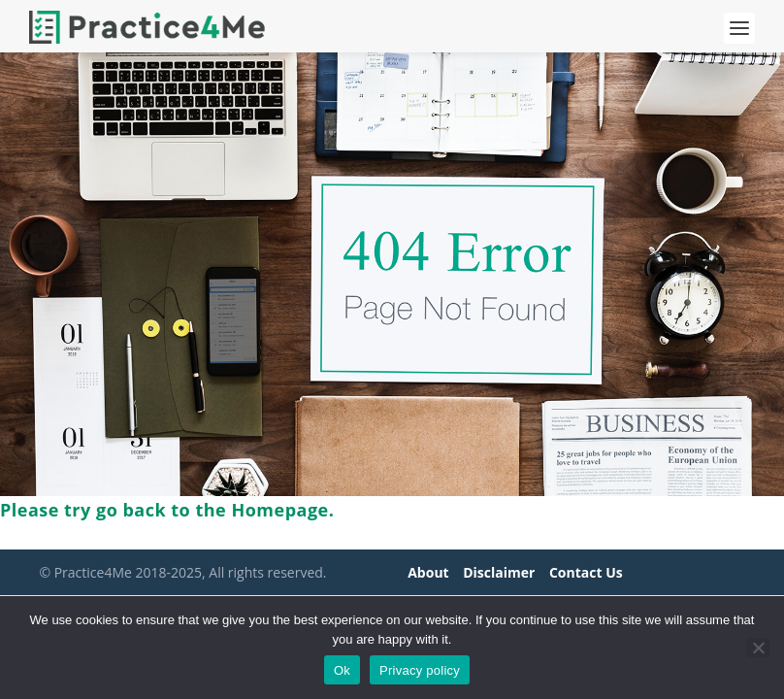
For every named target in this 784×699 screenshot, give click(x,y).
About (428, 572)
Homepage (279, 510)
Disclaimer (499, 572)
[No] (758, 648)
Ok (342, 670)
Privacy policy (420, 670)
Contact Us (586, 572)
